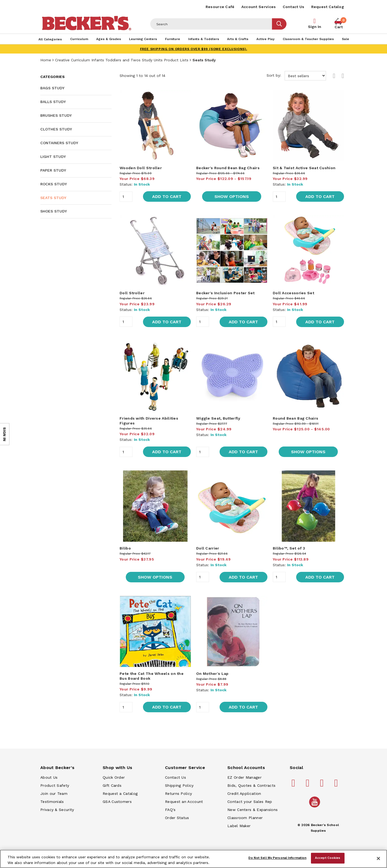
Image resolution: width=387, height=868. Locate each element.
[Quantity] (126, 197)
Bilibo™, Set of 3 (289, 548)
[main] (232, 406)
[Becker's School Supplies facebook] (294, 785)
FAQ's (170, 810)
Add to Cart (167, 196)
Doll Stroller (132, 293)
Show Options (232, 196)
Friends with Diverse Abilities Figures (149, 421)
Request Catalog (328, 7)
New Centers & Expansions (252, 810)
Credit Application (244, 793)
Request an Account (184, 802)
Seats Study (53, 198)
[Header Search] (211, 24)
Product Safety (55, 785)
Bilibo (125, 548)
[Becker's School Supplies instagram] (323, 785)
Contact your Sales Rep (250, 802)
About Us (49, 777)
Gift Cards (112, 785)
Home (46, 60)
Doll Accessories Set (293, 293)
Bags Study (52, 88)
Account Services (259, 7)
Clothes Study (56, 129)
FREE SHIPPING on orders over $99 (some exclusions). (194, 49)
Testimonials (52, 802)
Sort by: (296, 76)
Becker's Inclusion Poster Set (225, 293)
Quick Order (114, 777)
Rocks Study (54, 184)
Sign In (315, 27)
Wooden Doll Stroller (141, 168)
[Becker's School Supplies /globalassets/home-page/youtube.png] (316, 807)
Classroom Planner (245, 818)
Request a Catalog (120, 793)
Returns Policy (178, 793)
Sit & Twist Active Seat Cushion (304, 168)
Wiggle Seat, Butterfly (218, 418)
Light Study (53, 157)
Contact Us (294, 7)
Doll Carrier (208, 548)
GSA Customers (117, 802)
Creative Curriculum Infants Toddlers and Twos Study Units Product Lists (122, 60)
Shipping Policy (179, 785)
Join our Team (54, 793)
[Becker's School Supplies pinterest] (309, 785)
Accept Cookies (328, 858)
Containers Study (59, 143)
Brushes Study (56, 115)
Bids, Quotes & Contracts (251, 785)
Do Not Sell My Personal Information (277, 858)
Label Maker (239, 826)
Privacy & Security (57, 810)
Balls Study (53, 102)
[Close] (378, 858)
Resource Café (220, 7)
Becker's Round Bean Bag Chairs (228, 168)
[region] (193, 859)
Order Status (177, 818)
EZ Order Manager (244, 777)
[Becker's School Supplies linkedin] (337, 785)
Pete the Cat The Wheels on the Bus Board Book (152, 676)
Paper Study (53, 170)
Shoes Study (54, 211)
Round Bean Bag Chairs (295, 418)
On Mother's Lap (212, 674)
